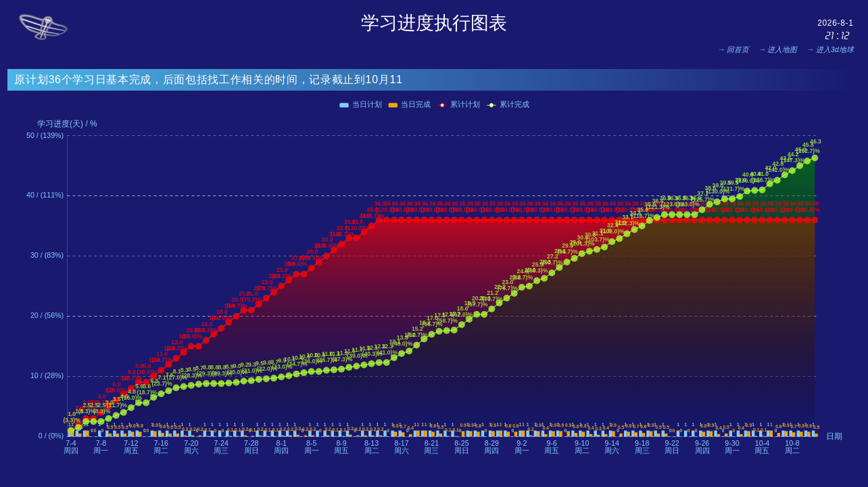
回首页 (738, 49)
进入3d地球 (835, 49)
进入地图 (782, 49)
